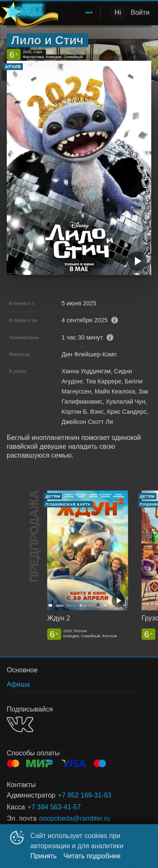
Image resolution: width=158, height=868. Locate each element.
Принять (44, 856)
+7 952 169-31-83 (84, 795)
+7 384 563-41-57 (54, 807)
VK (20, 724)
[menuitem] (89, 13)
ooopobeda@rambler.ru (75, 818)
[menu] (78, 13)
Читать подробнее (92, 856)
